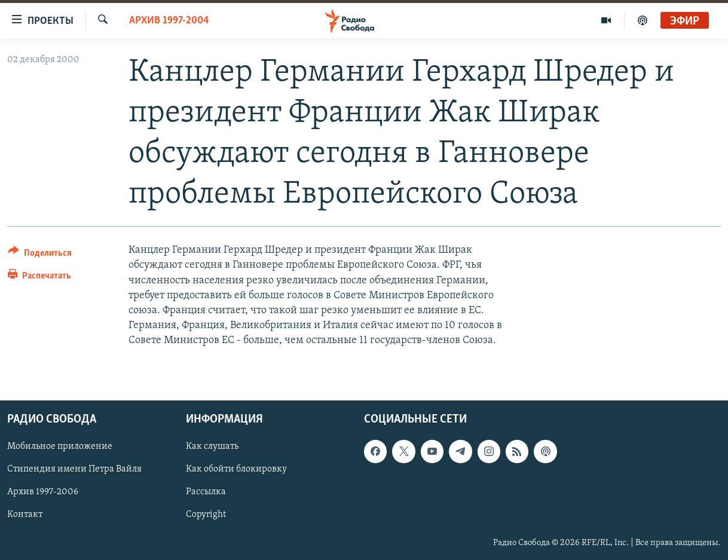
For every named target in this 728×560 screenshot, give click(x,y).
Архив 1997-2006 (43, 492)
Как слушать (212, 447)
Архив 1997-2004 (169, 21)
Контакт (25, 515)
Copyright (206, 515)
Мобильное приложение (60, 447)
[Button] (40, 255)
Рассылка (206, 492)
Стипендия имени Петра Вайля (74, 470)
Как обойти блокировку (236, 470)
